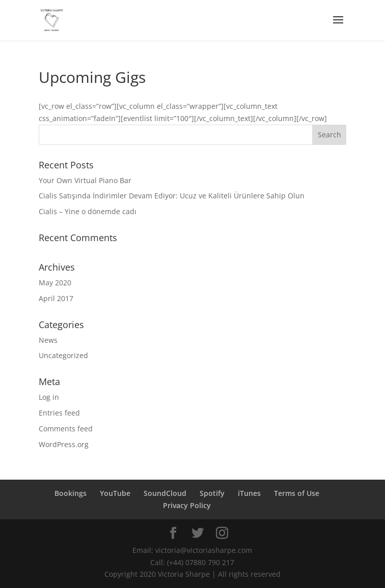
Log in (49, 397)
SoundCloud (165, 493)
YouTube (115, 493)
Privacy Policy (187, 505)
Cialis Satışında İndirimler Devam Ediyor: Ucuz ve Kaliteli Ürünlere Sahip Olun (172, 196)
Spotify (212, 493)
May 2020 (55, 283)
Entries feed (59, 413)
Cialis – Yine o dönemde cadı (88, 211)
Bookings (71, 493)
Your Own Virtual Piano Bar (85, 180)
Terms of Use (297, 493)
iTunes (249, 493)
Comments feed (66, 429)
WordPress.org (64, 444)
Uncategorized (63, 355)
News (48, 340)
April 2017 (56, 298)
